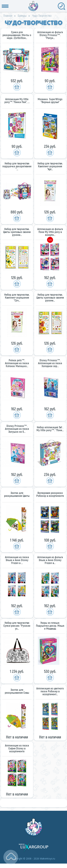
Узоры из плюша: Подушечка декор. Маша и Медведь (50, 626)
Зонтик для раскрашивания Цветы (17, 494)
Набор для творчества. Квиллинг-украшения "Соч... (17, 297)
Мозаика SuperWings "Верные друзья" (50, 100)
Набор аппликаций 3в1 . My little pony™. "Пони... (50, 429)
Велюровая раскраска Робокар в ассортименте (50, 494)
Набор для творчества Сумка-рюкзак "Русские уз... (17, 626)
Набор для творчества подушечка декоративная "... (17, 166)
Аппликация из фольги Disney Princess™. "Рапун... (50, 35)
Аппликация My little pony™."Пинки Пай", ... (17, 100)
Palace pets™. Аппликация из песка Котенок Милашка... (17, 363)
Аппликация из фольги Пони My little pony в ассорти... (50, 232)
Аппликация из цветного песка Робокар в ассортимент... (50, 691)
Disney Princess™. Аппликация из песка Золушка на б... (17, 429)
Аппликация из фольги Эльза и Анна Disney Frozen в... (50, 560)
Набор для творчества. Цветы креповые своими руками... (17, 232)
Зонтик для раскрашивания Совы (17, 691)
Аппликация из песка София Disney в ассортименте (17, 748)
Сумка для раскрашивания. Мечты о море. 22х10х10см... (17, 35)
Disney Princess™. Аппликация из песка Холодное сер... (50, 363)
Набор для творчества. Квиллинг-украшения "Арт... (50, 166)
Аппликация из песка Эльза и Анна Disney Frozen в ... (17, 560)
